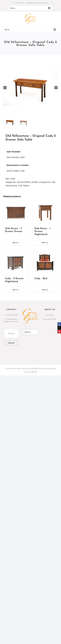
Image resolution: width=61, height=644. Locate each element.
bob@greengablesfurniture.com (37, 3)
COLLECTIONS (23, 182)
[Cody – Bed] (45, 263)
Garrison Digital (30, 372)
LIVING (34, 182)
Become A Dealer (50, 319)
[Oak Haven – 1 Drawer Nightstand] (45, 212)
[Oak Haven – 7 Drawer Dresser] (16, 212)
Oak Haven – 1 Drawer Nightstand (43, 231)
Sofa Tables (24, 186)
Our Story (50, 315)
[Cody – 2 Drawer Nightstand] (16, 263)
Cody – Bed (41, 279)
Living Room (45, 182)
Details (17, 243)
